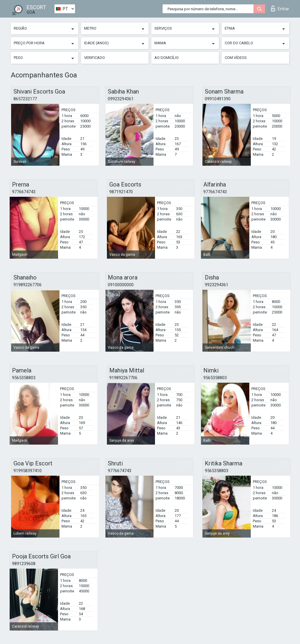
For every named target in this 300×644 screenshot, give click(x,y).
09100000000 (121, 285)
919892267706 (28, 285)
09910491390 (218, 99)
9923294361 (217, 285)
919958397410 (28, 471)
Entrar (280, 9)
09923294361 (121, 99)
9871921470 (121, 192)
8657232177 (25, 99)
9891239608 (24, 564)
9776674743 (24, 192)
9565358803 (24, 378)
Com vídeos (236, 58)
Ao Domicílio (167, 58)
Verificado (94, 58)
